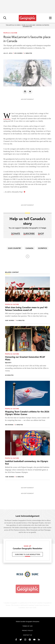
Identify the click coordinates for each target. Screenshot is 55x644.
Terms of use (27, 626)
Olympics (42, 248)
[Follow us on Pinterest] (30, 640)
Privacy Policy (27, 630)
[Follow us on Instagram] (25, 640)
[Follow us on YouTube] (34, 640)
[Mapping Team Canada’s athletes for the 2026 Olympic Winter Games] (27, 404)
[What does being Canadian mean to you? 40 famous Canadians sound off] (27, 300)
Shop (41, 234)
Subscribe (29, 234)
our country (14, 248)
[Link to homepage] (27, 18)
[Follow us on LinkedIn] (39, 640)
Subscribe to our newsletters (28, 555)
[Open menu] (50, 18)
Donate (16, 234)
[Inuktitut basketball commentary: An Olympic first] (27, 455)
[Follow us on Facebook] (16, 640)
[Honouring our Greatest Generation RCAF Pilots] (27, 352)
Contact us (28, 635)
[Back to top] (28, 256)
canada (29, 248)
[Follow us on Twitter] (21, 640)
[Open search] (5, 18)
